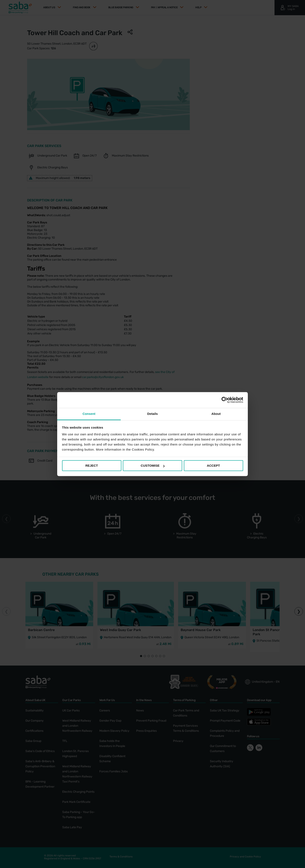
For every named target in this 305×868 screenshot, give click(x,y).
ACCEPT (213, 466)
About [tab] (216, 414)
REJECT (92, 466)
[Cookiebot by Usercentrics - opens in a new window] (225, 400)
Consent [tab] (89, 414)
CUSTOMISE (153, 466)
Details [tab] (152, 414)
